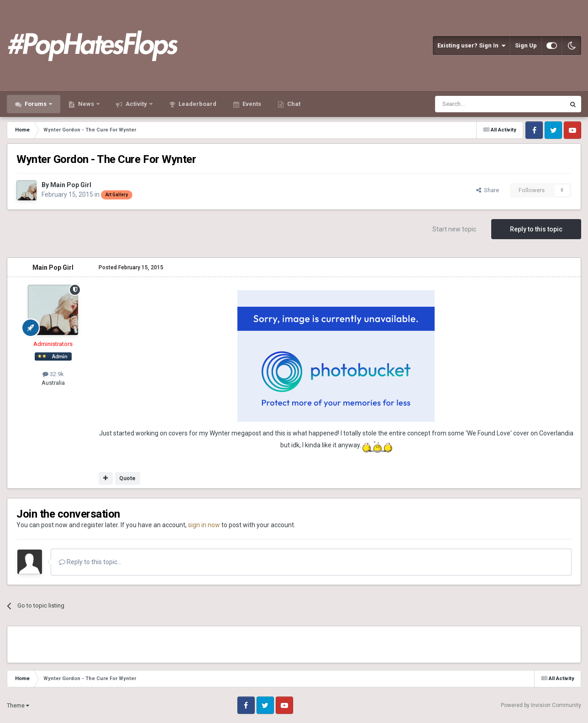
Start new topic (454, 229)
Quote (127, 478)
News (86, 104)
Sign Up (526, 45)
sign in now (204, 525)
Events (251, 104)
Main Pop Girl (71, 185)
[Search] (478, 104)
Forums (36, 104)
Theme (18, 706)
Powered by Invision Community (541, 705)
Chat (293, 104)
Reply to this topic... (90, 562)
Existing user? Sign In (471, 46)
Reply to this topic (536, 229)
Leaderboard (197, 104)
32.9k (53, 374)
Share (488, 190)
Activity (136, 104)
